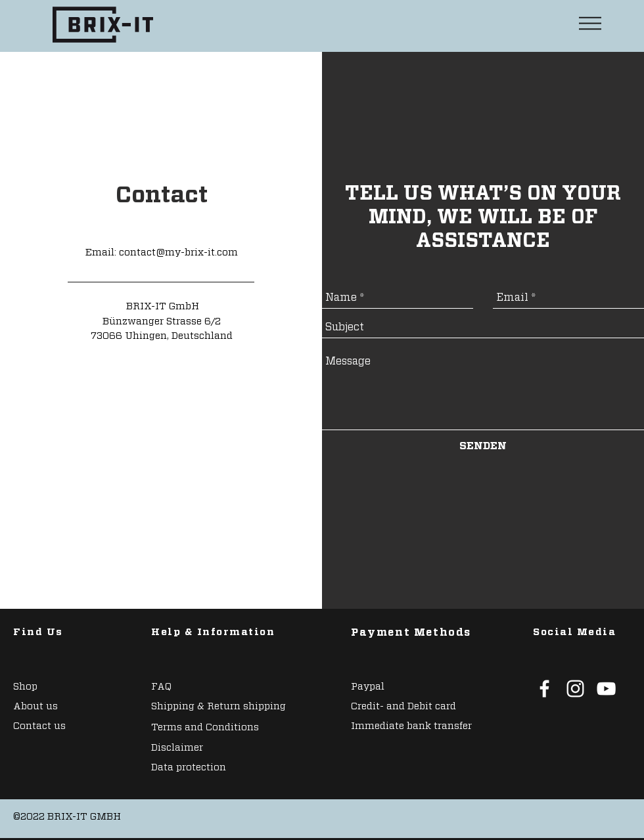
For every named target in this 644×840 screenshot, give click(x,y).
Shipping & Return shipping (218, 706)
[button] (590, 23)
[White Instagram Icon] (575, 689)
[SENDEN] (483, 446)
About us (35, 706)
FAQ (161, 687)
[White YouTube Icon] (606, 689)
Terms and (178, 727)
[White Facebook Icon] (544, 689)
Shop (25, 687)
